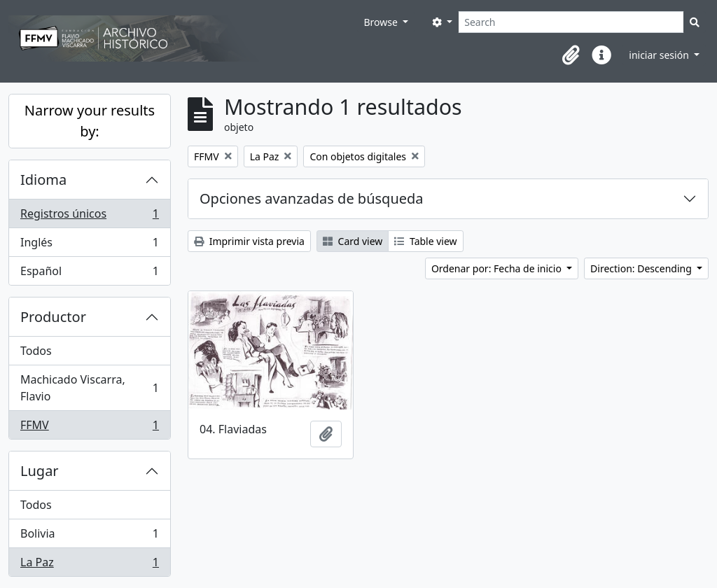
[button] (571, 55)
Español (89, 274)
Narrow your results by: (90, 121)
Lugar (40, 471)
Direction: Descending (642, 268)
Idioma (43, 180)
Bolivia (89, 537)
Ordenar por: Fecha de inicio (498, 268)
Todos (36, 351)
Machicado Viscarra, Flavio (89, 388)
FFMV (89, 428)
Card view (353, 241)
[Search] (571, 22)
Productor (53, 317)
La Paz (89, 565)
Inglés (89, 245)
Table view (425, 241)
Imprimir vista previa (249, 241)
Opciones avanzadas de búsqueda (312, 198)
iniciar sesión (660, 55)
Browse (382, 22)
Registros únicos (89, 217)
